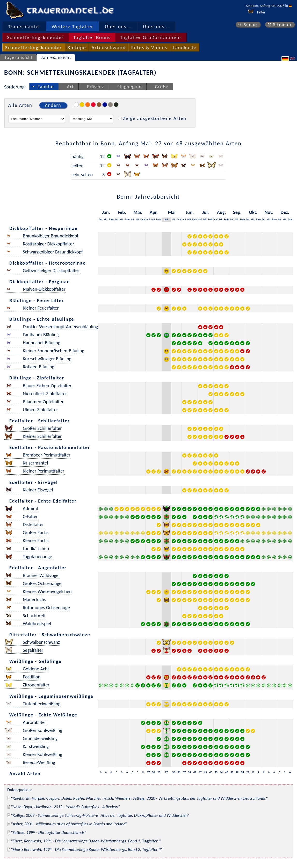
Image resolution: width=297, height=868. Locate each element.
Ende (111, 219)
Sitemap (282, 25)
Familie (46, 87)
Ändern (53, 105)
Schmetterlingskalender (35, 37)
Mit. (106, 219)
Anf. (101, 219)
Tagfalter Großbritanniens (151, 37)
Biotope (77, 47)
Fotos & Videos (149, 47)
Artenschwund (108, 47)
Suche (250, 25)
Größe (162, 87)
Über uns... (118, 27)
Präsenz (96, 87)
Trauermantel (24, 27)
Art (70, 87)
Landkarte (185, 47)
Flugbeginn (129, 87)
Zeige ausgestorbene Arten (155, 118)
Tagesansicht (19, 57)
